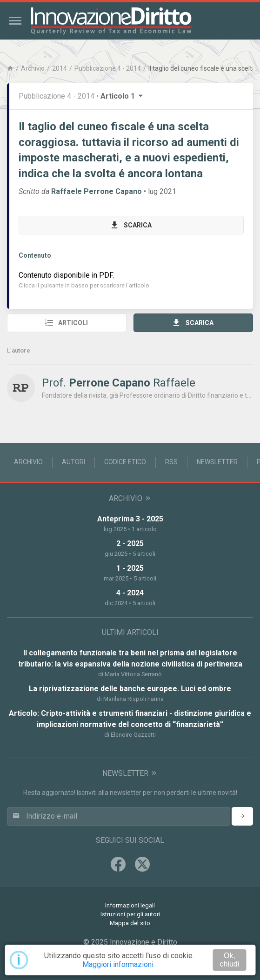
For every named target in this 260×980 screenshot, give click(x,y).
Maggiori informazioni (118, 964)
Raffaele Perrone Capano (97, 191)
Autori (73, 462)
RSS (171, 462)
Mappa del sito (130, 923)
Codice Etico (125, 462)
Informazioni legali (130, 905)
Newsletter (217, 462)
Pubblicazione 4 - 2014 (108, 68)
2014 (60, 68)
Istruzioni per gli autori (130, 914)
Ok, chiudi (229, 960)
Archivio (33, 68)
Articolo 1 (122, 96)
